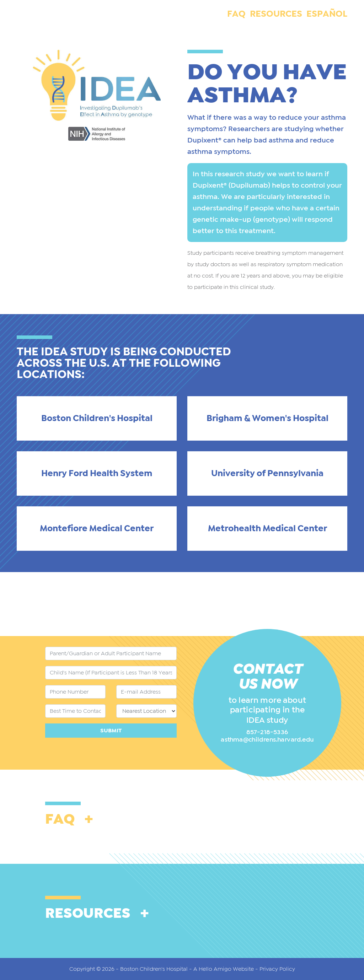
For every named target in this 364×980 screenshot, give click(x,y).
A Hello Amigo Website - (226, 969)
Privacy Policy (277, 969)
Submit (111, 731)
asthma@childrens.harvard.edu (267, 740)
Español (327, 14)
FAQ (236, 14)
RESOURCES (276, 14)
